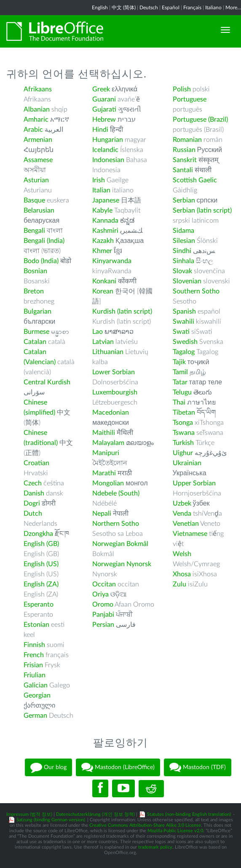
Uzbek (182, 503)
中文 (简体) (124, 8)
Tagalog (184, 352)
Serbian (184, 200)
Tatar (180, 382)
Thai (179, 402)
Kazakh (103, 241)
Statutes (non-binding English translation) (189, 814)
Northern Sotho (116, 524)
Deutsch (149, 8)
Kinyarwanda (112, 261)
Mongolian (108, 483)
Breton (34, 291)
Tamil (180, 372)
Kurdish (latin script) (122, 312)
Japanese (106, 200)
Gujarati (104, 109)
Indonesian (108, 160)
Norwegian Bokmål (120, 544)
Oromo (103, 604)
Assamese (38, 160)
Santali (183, 170)
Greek (101, 89)
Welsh (182, 554)
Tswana (184, 433)
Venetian (186, 524)
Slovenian (187, 281)
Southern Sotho (196, 291)
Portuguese (190, 99)
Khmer (102, 251)
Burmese (36, 332)
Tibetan (184, 413)
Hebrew (104, 120)
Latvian (103, 342)
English (100, 8)
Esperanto (39, 604)
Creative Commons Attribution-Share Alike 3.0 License (145, 825)
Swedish (185, 342)
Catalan (35, 342)
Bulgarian (37, 312)
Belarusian (39, 210)
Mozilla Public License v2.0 (175, 831)
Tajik (179, 362)
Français (192, 8)
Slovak (182, 271)
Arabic (33, 130)
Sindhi (182, 251)
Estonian (36, 625)
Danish (34, 493)
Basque (34, 200)
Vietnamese (190, 534)
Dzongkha (38, 534)
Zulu (179, 584)
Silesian (184, 241)
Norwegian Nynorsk (122, 564)
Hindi (100, 130)
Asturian (36, 180)
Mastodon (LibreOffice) (118, 767)
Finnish (34, 645)
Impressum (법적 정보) (29, 814)
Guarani (104, 99)
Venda (182, 514)
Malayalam (108, 443)
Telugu (182, 392)
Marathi (104, 473)
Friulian (35, 675)
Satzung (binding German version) (51, 820)
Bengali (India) (44, 241)
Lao (98, 332)
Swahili (184, 322)
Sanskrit (185, 160)
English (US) (41, 564)
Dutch (33, 514)
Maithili (104, 433)
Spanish (184, 312)
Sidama (183, 231)
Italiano (213, 8)
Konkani (104, 281)
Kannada (105, 221)
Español (171, 8)
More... (233, 8)
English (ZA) (41, 584)
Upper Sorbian (194, 483)
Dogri (32, 503)
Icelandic (105, 150)
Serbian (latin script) (202, 210)
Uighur (183, 453)
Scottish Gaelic (195, 180)
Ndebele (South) (116, 493)
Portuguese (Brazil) (200, 120)
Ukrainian (187, 463)
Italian (101, 190)
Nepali (102, 514)
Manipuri (106, 453)
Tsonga (183, 423)
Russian (184, 150)
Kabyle (102, 210)
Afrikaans (38, 89)
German (35, 716)
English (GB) (41, 544)
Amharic (36, 120)
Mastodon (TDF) (198, 767)
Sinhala (183, 261)
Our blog (48, 767)
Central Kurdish (47, 382)
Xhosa (182, 574)
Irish (99, 180)
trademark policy (155, 847)
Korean (103, 291)
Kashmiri (105, 231)
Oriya (100, 594)
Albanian (37, 109)
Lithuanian (108, 352)
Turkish (183, 443)
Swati (181, 332)
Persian (103, 625)
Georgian (37, 695)
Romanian (187, 140)
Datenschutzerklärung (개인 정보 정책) (95, 814)
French (34, 655)
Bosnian (35, 271)
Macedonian (111, 413)
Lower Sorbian (114, 372)
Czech (33, 483)
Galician (36, 685)
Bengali (34, 231)
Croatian (36, 463)
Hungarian (108, 140)
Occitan (104, 584)
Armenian (38, 140)
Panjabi (103, 615)
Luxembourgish (115, 392)
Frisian (33, 665)
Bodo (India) (41, 261)
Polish (182, 89)
